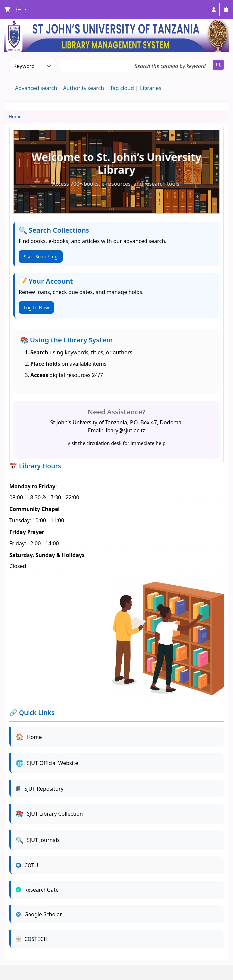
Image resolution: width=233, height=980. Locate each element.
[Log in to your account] (214, 10)
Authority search (84, 88)
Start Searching (41, 256)
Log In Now (36, 307)
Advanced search (36, 88)
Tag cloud (122, 88)
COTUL (28, 865)
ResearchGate (37, 890)
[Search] (218, 65)
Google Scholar (39, 914)
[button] (7, 10)
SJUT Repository (39, 789)
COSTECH (32, 939)
